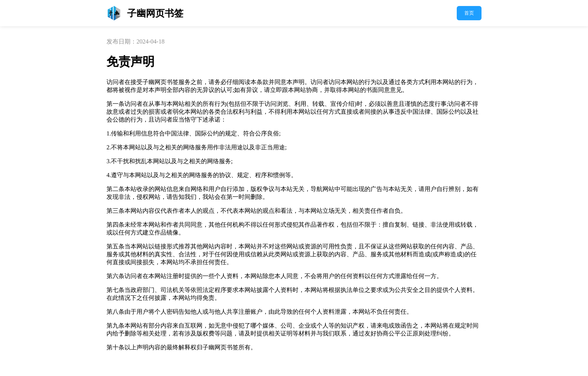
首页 (469, 13)
